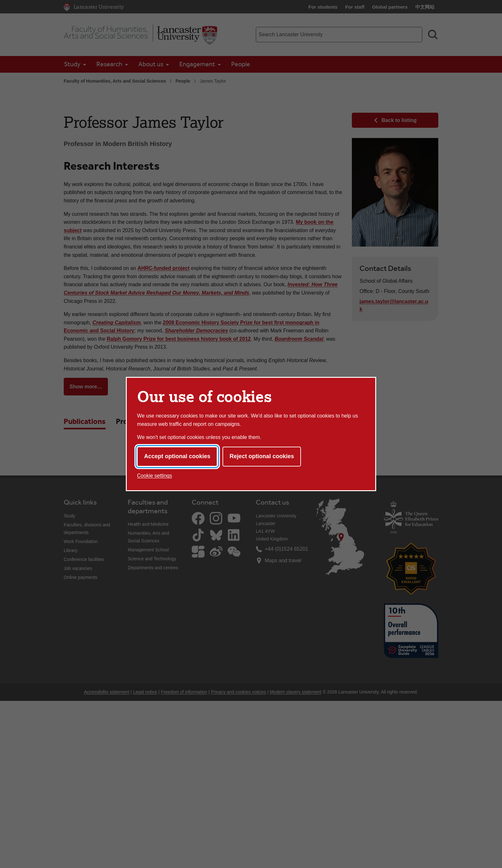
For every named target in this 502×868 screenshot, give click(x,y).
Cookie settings (154, 476)
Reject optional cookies (262, 456)
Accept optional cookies (177, 456)
